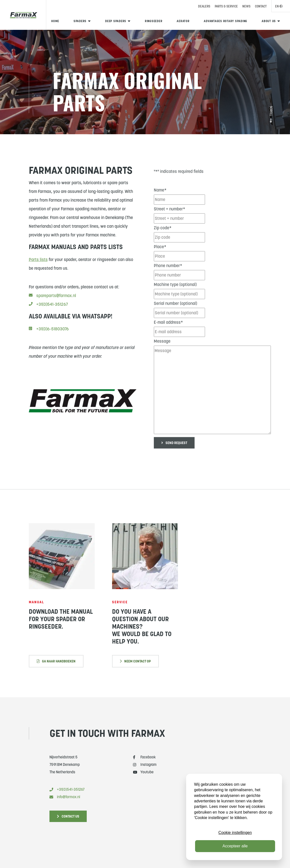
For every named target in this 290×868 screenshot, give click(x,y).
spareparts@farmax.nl (52, 300)
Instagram (145, 764)
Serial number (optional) (175, 316)
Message (162, 353)
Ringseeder (154, 21)
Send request (174, 455)
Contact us (68, 816)
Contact (261, 6)
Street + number (169, 221)
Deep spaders (116, 21)
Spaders (80, 21)
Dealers (204, 6)
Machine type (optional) (175, 297)
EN (279, 6)
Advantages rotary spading (226, 21)
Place (160, 259)
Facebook (144, 757)
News (246, 6)
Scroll (271, 114)
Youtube (143, 772)
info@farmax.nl (65, 797)
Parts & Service (226, 6)
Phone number (168, 278)
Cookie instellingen (235, 833)
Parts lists (38, 264)
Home (55, 21)
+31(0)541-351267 (48, 309)
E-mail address (168, 335)
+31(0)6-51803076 (49, 334)
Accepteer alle (235, 846)
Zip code (163, 240)
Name (160, 202)
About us (269, 21)
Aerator (183, 21)
